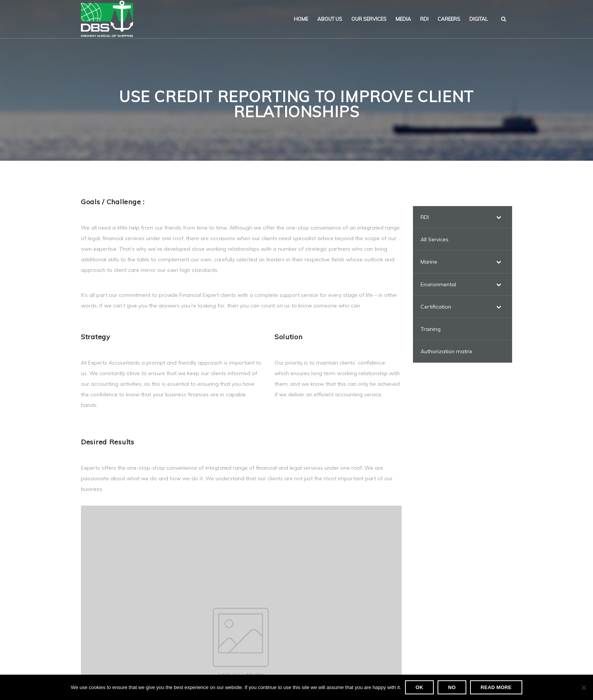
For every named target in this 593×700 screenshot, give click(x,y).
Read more (496, 687)
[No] (584, 688)
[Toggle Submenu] (499, 217)
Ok (419, 687)
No (452, 687)
